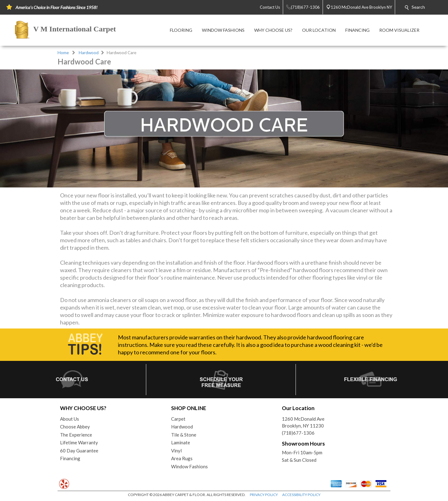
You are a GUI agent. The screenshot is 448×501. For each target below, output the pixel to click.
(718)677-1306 (298, 433)
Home (63, 53)
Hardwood (89, 53)
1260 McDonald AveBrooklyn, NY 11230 (303, 422)
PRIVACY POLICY (264, 495)
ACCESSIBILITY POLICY (301, 495)
